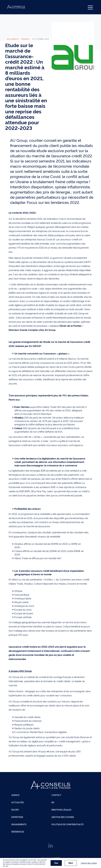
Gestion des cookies (63, 817)
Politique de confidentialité (68, 824)
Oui (56, 863)
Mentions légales (61, 810)
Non (71, 863)
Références (18, 832)
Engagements (19, 824)
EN (53, 802)
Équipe (15, 810)
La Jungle (56, 857)
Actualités (18, 802)
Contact (56, 795)
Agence (15, 795)
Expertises (17, 817)
